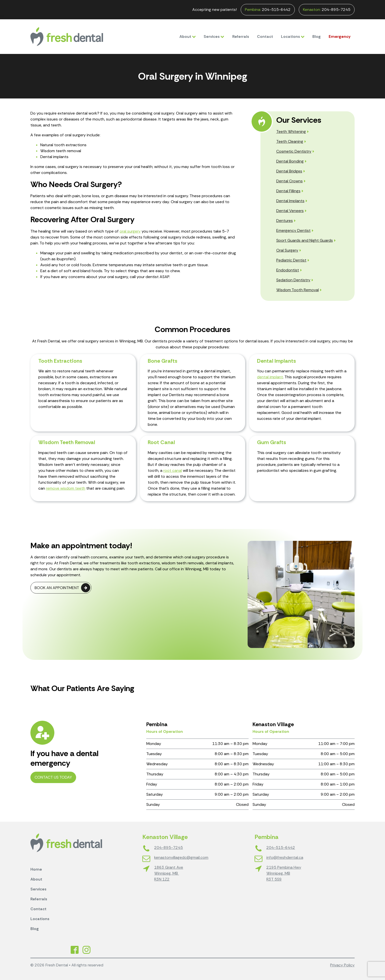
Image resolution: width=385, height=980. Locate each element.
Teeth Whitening (291, 131)
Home (36, 869)
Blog (317, 36)
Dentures (285, 221)
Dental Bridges (289, 171)
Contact (265, 36)
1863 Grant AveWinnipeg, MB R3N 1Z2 (169, 873)
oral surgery (130, 231)
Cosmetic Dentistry (294, 151)
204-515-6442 (268, 10)
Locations (293, 36)
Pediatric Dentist (291, 260)
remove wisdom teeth (66, 488)
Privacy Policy (342, 965)
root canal (173, 470)
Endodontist (288, 270)
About (188, 36)
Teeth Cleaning (290, 141)
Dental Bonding (290, 161)
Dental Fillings (288, 191)
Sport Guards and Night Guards (305, 240)
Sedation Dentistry (293, 280)
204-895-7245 (327, 10)
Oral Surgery (287, 250)
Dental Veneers (290, 211)
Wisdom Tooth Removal (298, 290)
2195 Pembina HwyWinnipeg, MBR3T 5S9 (284, 873)
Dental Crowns (289, 181)
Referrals (241, 36)
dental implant (270, 377)
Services (214, 36)
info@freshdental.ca (285, 857)
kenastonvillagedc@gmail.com (181, 857)
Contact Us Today (53, 777)
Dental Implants (290, 201)
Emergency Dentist (293, 230)
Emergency (340, 36)
